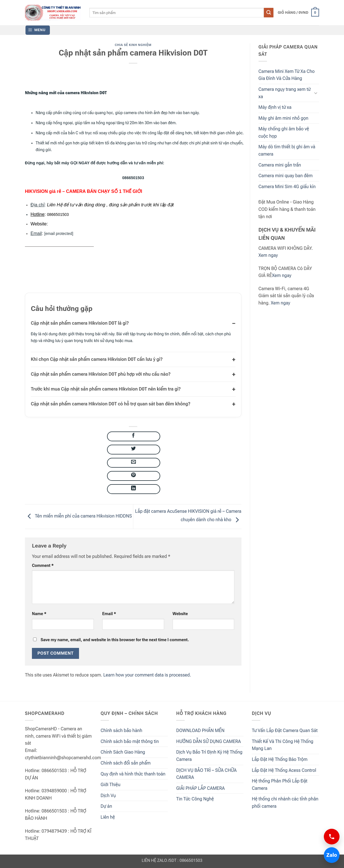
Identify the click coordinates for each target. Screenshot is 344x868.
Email (109, 614)
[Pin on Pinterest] (134, 476)
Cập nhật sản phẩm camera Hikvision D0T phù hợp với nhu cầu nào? (101, 374)
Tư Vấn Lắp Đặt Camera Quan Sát (285, 730)
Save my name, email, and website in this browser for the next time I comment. (115, 640)
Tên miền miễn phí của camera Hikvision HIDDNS (78, 516)
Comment (43, 566)
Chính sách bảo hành (121, 730)
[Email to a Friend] (134, 463)
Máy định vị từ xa (275, 107)
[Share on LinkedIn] (134, 489)
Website (180, 614)
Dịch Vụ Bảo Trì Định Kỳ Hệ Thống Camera (209, 756)
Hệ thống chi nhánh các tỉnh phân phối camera (285, 803)
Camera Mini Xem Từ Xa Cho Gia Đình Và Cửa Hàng (287, 75)
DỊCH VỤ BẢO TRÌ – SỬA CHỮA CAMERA (206, 774)
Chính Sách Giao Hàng (123, 752)
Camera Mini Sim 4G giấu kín (287, 187)
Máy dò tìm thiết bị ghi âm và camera (287, 150)
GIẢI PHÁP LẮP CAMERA (200, 788)
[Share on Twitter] (134, 450)
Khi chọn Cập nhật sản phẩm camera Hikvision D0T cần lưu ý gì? (97, 359)
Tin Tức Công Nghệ (195, 799)
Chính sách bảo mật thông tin (130, 741)
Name (39, 614)
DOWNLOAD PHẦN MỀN (200, 730)
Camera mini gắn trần (280, 165)
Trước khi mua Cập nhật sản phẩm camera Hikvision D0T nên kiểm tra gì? (106, 389)
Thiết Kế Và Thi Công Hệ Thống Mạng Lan (283, 745)
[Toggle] (316, 93)
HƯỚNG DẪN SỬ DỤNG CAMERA (209, 741)
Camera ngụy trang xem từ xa (285, 93)
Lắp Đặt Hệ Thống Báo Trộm (280, 759)
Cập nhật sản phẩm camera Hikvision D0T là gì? (80, 323)
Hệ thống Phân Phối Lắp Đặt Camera (280, 785)
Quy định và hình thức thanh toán (133, 774)
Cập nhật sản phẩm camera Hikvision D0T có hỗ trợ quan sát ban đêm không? (111, 404)
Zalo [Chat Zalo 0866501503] (330, 855)
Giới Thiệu (111, 785)
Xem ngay (268, 255)
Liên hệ (108, 817)
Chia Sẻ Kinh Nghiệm (133, 45)
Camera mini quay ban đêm (286, 176)
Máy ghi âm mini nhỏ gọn (283, 118)
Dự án (106, 806)
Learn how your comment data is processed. (147, 675)
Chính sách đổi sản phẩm (126, 763)
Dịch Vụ (108, 796)
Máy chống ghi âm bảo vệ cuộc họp (284, 132)
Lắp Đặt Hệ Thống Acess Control (284, 770)
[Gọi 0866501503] (332, 837)
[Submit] (269, 13)
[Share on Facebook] (134, 436)
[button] (298, 13)
